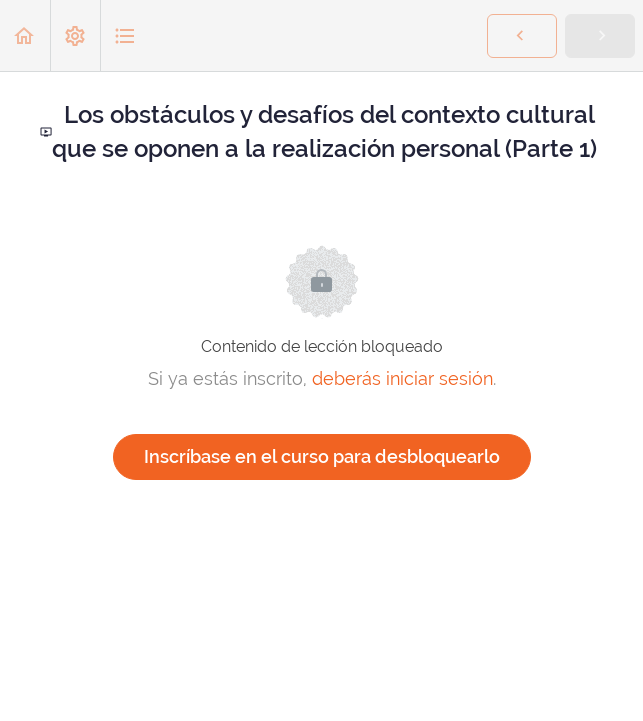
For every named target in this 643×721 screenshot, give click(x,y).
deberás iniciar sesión (402, 378)
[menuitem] (75, 35)
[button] (25, 35)
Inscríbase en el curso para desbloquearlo (322, 456)
